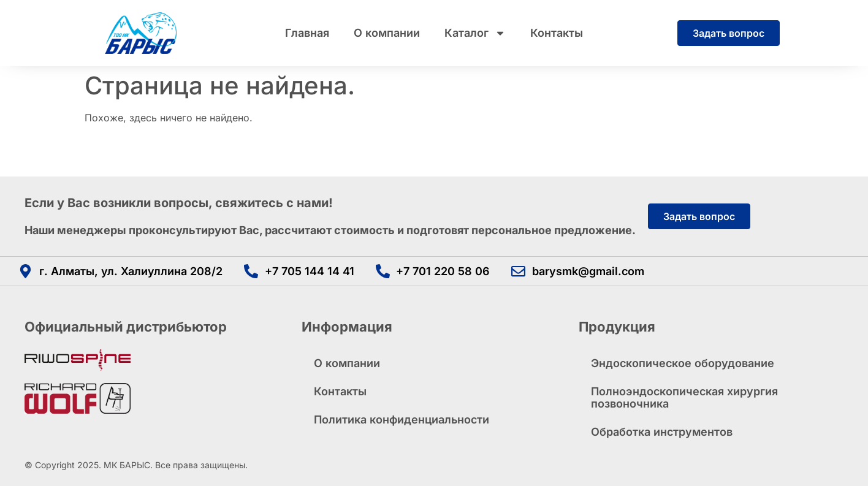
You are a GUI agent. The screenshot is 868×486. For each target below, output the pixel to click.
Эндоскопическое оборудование (683, 363)
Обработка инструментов (662, 432)
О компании (387, 33)
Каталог (475, 33)
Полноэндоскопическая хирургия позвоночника (684, 397)
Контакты (557, 33)
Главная (307, 33)
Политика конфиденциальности (402, 420)
